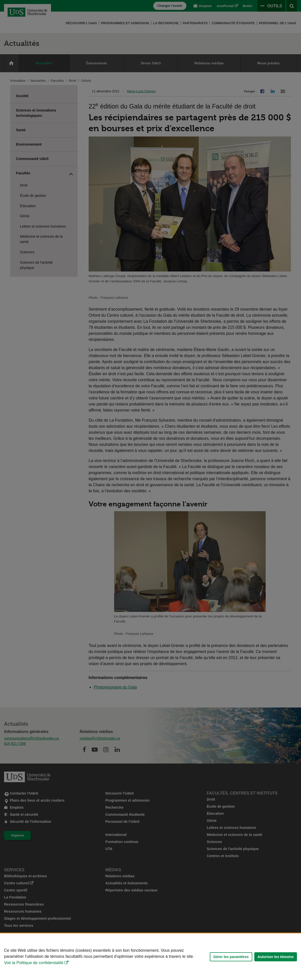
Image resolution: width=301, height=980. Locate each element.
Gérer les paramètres (231, 957)
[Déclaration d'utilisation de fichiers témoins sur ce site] (150, 957)
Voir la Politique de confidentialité (34, 963)
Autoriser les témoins (276, 957)
